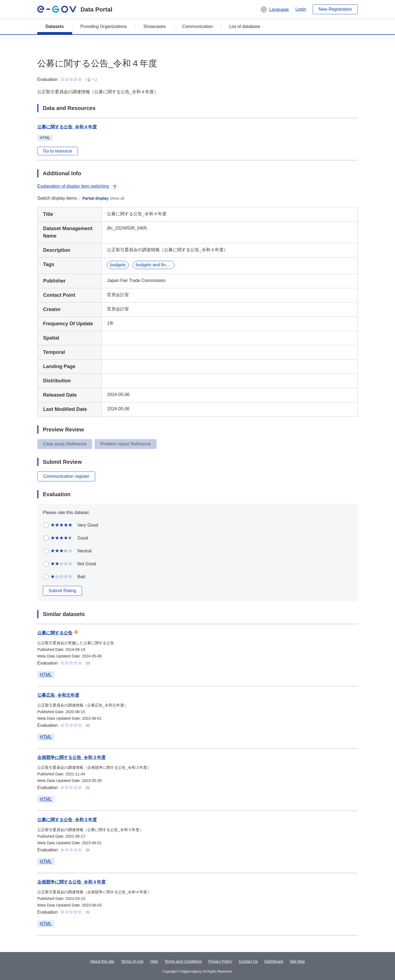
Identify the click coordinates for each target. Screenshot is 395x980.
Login (301, 9)
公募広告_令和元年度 (58, 695)
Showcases (155, 26)
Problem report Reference (126, 444)
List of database (245, 26)
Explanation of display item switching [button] (77, 186)
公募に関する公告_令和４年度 (67, 127)
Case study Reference (65, 444)
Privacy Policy (220, 961)
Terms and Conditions (183, 961)
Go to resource (58, 151)
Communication (197, 26)
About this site (102, 961)
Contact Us (248, 961)
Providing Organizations (104, 26)
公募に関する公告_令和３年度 (67, 820)
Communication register (66, 476)
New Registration (335, 9)
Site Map (297, 961)
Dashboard (274, 961)
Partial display (96, 198)
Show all (117, 198)
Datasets (55, 26)
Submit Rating (62, 591)
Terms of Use (132, 961)
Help (154, 961)
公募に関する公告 (55, 633)
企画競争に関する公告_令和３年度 (71, 757)
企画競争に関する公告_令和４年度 (71, 882)
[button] (274, 9)
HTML (46, 675)
